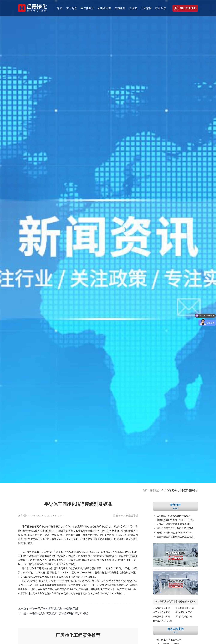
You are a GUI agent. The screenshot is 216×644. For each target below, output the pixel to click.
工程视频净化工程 (161, 608)
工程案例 (146, 8)
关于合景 (72, 8)
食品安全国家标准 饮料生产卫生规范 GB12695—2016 (177, 537)
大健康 (133, 8)
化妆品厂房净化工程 (162, 621)
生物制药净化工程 (184, 612)
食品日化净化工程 (184, 616)
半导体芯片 (87, 8)
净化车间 (80, 594)
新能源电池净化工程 (185, 608)
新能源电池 (104, 8)
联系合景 (161, 8)
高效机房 (120, 8)
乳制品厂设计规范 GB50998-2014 (173, 524)
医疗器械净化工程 (161, 616)
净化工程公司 (128, 535)
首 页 (60, 8)
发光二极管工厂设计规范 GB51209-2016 (177, 528)
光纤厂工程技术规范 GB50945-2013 (175, 533)
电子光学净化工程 (161, 612)
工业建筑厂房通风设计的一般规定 (174, 516)
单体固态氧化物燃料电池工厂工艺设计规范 (177, 520)
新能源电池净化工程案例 (169, 640)
